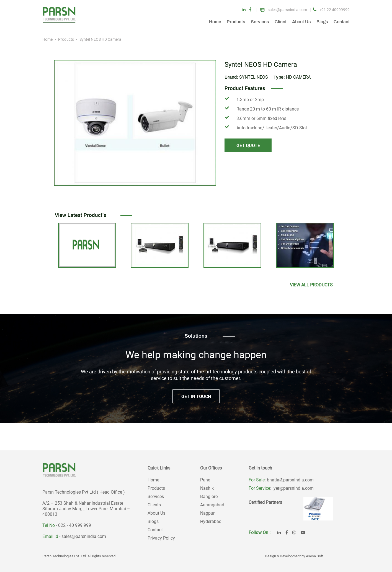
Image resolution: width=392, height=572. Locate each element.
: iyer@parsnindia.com (292, 488)
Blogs (322, 22)
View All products (311, 285)
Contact (342, 22)
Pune (205, 480)
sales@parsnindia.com (84, 536)
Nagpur (207, 513)
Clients (154, 505)
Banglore (209, 497)
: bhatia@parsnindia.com (289, 480)
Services (260, 22)
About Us (301, 22)
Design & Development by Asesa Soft (294, 556)
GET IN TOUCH (196, 397)
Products (236, 22)
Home (215, 22)
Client (281, 22)
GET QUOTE (248, 146)
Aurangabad (212, 505)
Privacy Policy (161, 538)
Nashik (207, 488)
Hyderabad (211, 521)
